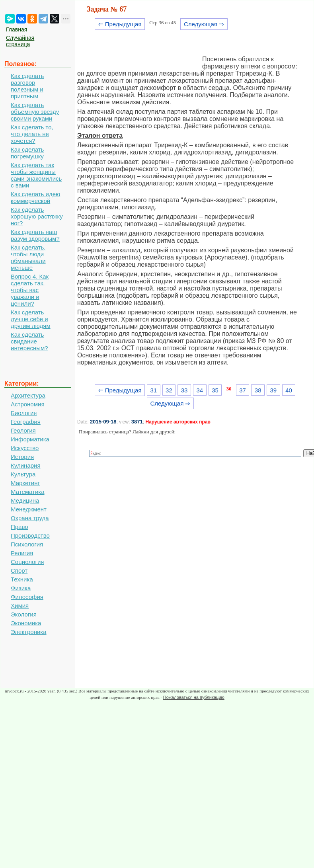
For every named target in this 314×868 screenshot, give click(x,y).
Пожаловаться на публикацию (194, 697)
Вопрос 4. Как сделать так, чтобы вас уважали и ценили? (30, 290)
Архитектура (28, 395)
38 (258, 390)
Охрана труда (30, 518)
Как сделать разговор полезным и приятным (27, 86)
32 (169, 390)
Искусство (25, 448)
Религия (22, 553)
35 (215, 390)
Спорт (19, 571)
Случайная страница (20, 41)
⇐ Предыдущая (120, 24)
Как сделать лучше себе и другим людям (31, 319)
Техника (22, 579)
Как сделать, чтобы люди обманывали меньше (28, 257)
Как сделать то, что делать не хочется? (32, 134)
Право (20, 527)
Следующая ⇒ (204, 24)
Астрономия (28, 404)
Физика (21, 588)
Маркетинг (25, 483)
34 (200, 390)
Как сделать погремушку (27, 153)
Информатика (30, 439)
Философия (27, 597)
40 (289, 390)
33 (184, 390)
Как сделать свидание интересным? (29, 341)
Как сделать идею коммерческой (35, 197)
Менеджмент (29, 509)
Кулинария (26, 465)
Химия (20, 606)
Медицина (25, 500)
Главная (17, 29)
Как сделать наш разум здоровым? (35, 235)
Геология (23, 430)
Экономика (26, 623)
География (26, 422)
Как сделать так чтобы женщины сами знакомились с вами (36, 175)
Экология (24, 614)
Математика (28, 492)
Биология (24, 413)
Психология (27, 544)
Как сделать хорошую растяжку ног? (37, 216)
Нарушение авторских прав (178, 422)
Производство (30, 535)
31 (153, 390)
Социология (27, 562)
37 (243, 390)
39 (274, 390)
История (22, 457)
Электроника (29, 632)
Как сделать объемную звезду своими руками (35, 112)
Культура (23, 474)
